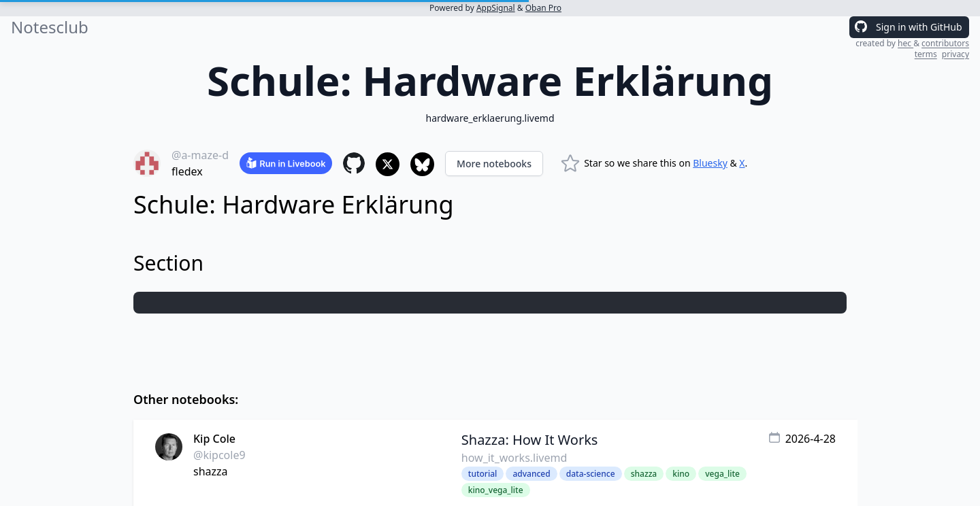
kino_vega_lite (496, 490)
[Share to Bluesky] (422, 164)
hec (905, 43)
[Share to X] (388, 164)
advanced (531, 474)
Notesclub (50, 27)
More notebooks (494, 164)
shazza (211, 471)
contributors (945, 43)
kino (681, 474)
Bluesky (710, 163)
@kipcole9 (219, 455)
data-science (591, 474)
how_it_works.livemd (514, 458)
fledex (187, 171)
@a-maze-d (200, 155)
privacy (955, 54)
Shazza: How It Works (530, 440)
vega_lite (722, 474)
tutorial (483, 474)
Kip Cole (214, 439)
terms (926, 54)
